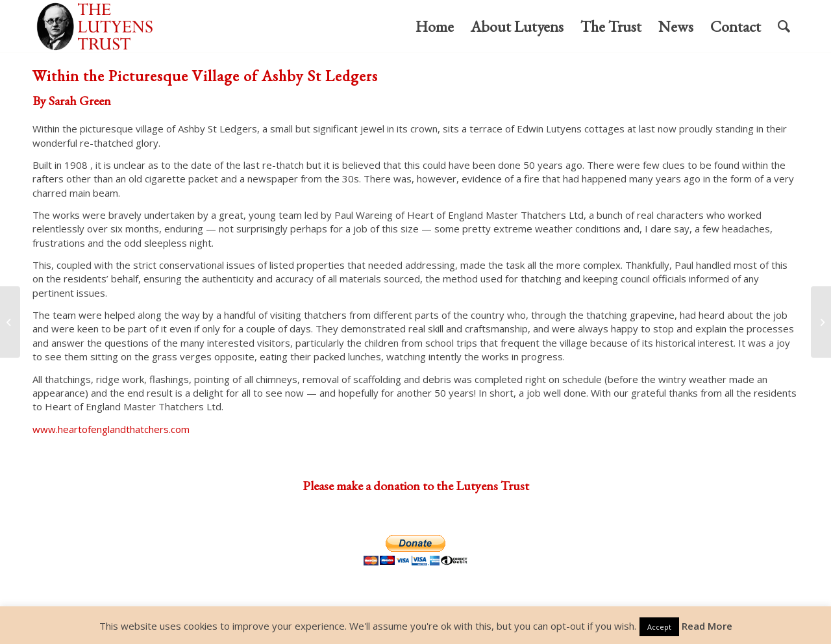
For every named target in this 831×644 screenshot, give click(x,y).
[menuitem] (435, 27)
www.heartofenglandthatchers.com (111, 429)
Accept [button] (659, 627)
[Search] (784, 27)
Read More (707, 626)
